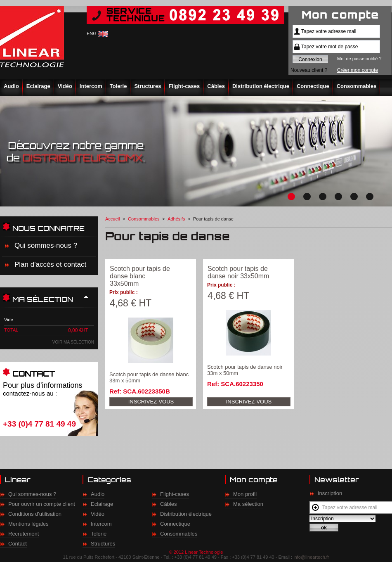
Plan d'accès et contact (50, 264)
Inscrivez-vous (151, 402)
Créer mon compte (358, 70)
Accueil (112, 219)
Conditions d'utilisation (35, 514)
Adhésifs (176, 219)
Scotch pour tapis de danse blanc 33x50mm (140, 276)
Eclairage (38, 86)
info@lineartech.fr (311, 557)
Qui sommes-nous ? (46, 245)
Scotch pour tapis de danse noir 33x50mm (238, 272)
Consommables (357, 86)
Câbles (216, 86)
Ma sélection (248, 504)
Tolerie (118, 86)
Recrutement (24, 534)
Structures (148, 86)
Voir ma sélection (73, 342)
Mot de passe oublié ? (359, 59)
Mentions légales (28, 524)
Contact (18, 544)
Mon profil (245, 494)
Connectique (313, 86)
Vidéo (65, 86)
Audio (11, 86)
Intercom (91, 86)
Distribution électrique (261, 86)
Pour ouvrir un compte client (42, 504)
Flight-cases (184, 86)
